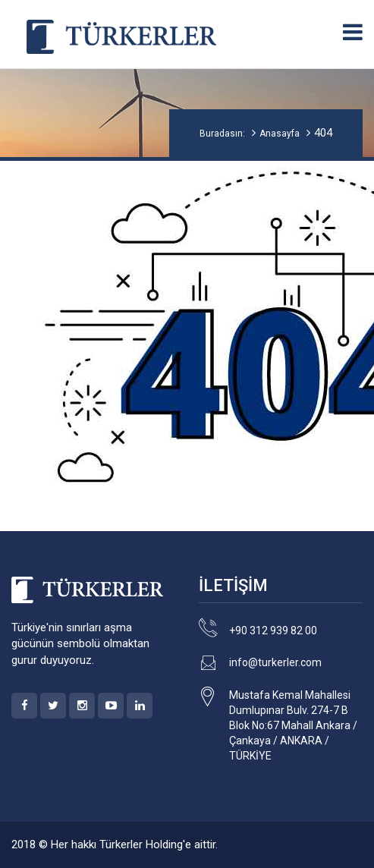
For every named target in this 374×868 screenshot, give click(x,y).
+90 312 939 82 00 (273, 631)
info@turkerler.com (275, 662)
